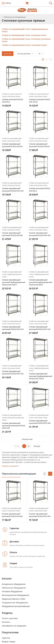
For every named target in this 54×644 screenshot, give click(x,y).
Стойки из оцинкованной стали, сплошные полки (24, 45)
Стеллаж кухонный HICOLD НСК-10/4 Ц (39, 101)
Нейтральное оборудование (14, 588)
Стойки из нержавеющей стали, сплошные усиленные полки (13, 418)
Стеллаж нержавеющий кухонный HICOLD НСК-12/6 (13, 372)
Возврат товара (9, 642)
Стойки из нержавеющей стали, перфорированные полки (12, 274)
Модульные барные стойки (13, 599)
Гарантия (6, 638)
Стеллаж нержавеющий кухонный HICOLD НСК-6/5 (12, 145)
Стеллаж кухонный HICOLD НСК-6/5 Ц (12, 101)
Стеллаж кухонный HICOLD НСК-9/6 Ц (39, 190)
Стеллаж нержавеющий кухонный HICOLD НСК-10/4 (13, 190)
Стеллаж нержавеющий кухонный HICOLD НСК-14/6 (40, 422)
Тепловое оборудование (12, 591)
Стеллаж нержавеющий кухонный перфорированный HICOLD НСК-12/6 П (40, 376)
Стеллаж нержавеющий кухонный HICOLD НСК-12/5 (40, 328)
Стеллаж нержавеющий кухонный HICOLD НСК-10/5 (40, 234)
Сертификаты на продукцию (14, 626)
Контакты (6, 622)
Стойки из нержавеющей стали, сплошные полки (24, 35)
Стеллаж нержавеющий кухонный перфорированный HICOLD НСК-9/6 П (40, 282)
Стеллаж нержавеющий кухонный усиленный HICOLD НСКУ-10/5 (13, 426)
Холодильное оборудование (14, 584)
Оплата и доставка (10, 618)
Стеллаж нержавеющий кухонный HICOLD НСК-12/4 (13, 328)
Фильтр (8, 54)
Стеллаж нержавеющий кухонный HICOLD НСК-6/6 (39, 145)
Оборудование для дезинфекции (16, 606)
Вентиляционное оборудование (15, 595)
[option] (13, 500)
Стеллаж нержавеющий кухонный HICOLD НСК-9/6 (12, 234)
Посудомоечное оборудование (15, 603)
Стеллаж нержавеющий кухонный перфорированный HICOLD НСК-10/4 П (13, 282)
